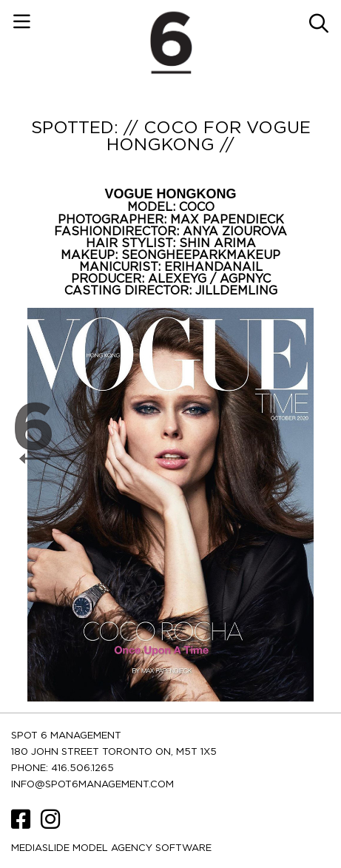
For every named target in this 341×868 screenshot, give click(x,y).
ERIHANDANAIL (213, 267)
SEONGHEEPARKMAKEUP (201, 255)
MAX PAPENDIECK (227, 220)
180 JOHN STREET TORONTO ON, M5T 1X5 (114, 752)
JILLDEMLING (236, 291)
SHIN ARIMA (217, 243)
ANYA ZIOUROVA (235, 232)
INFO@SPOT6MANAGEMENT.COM (92, 785)
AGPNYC (245, 279)
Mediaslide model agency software (111, 848)
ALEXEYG (179, 279)
